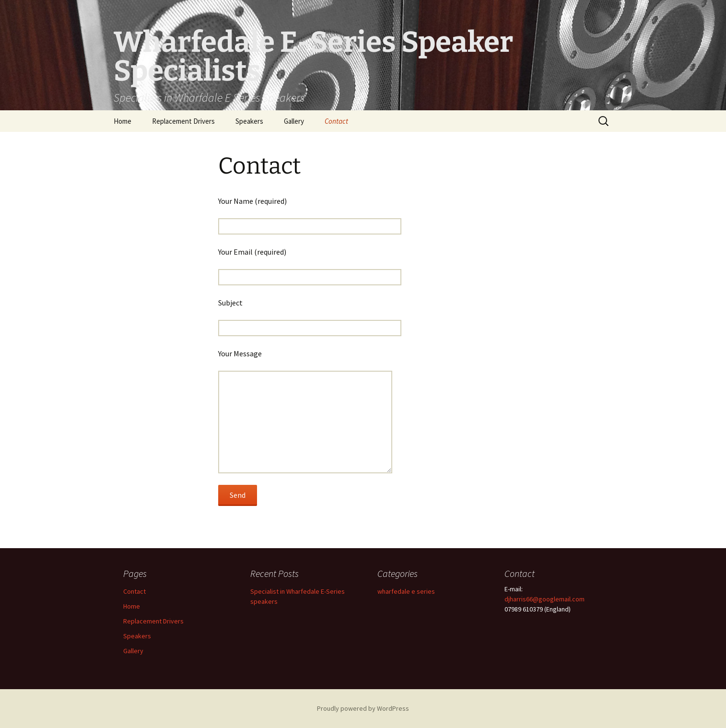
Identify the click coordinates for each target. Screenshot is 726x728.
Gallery (294, 121)
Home (123, 121)
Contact (336, 121)
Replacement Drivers (183, 121)
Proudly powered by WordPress (363, 708)
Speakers (249, 121)
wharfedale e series (406, 591)
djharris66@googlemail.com (544, 599)
